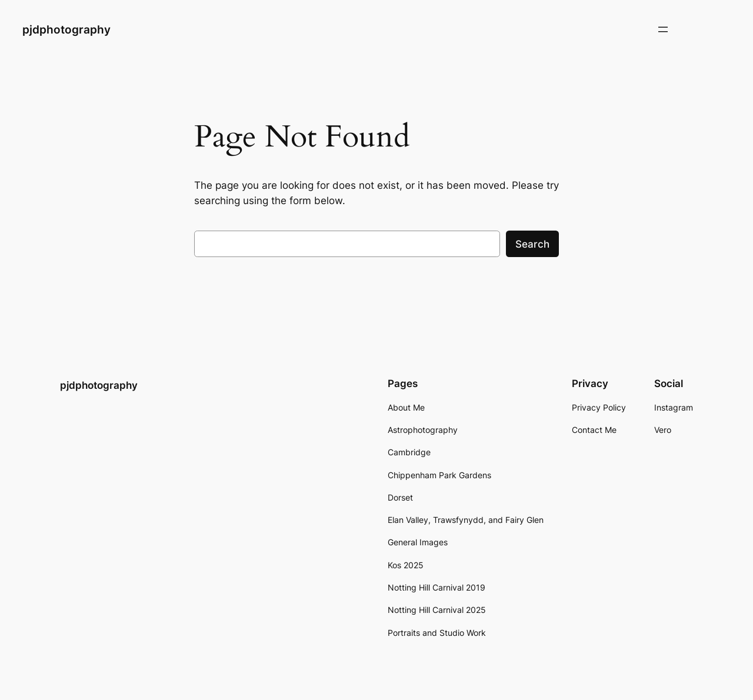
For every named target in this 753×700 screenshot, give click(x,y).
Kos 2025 (406, 565)
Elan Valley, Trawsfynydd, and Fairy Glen (466, 520)
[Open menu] (663, 29)
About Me (406, 407)
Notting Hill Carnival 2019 (437, 587)
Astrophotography (423, 430)
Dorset (400, 497)
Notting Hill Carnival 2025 (437, 610)
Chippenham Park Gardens (439, 475)
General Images (418, 542)
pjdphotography (66, 29)
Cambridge (409, 452)
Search (532, 244)
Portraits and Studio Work (437, 633)
